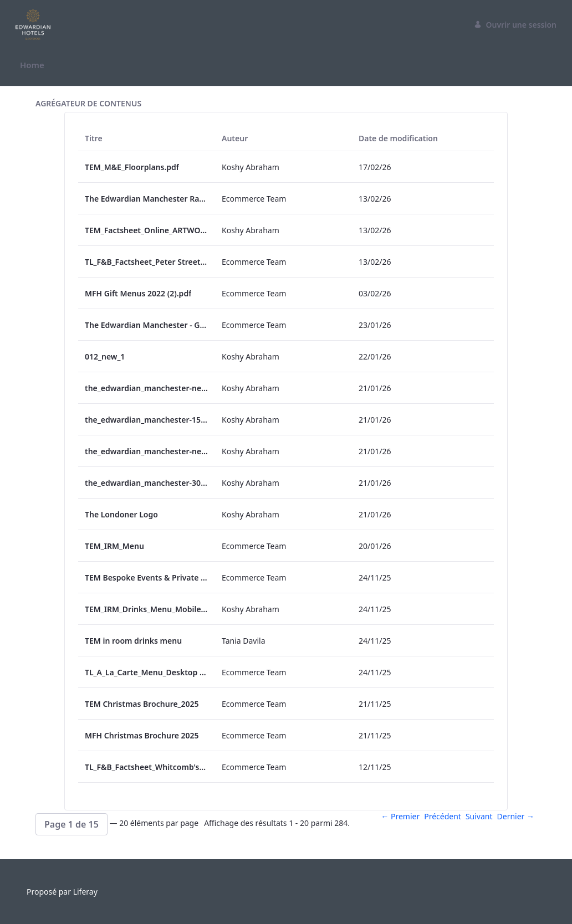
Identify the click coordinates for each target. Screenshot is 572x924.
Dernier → (516, 816)
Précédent (443, 816)
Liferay (85, 892)
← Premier (400, 816)
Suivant (479, 816)
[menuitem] (32, 65)
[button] (71, 824)
